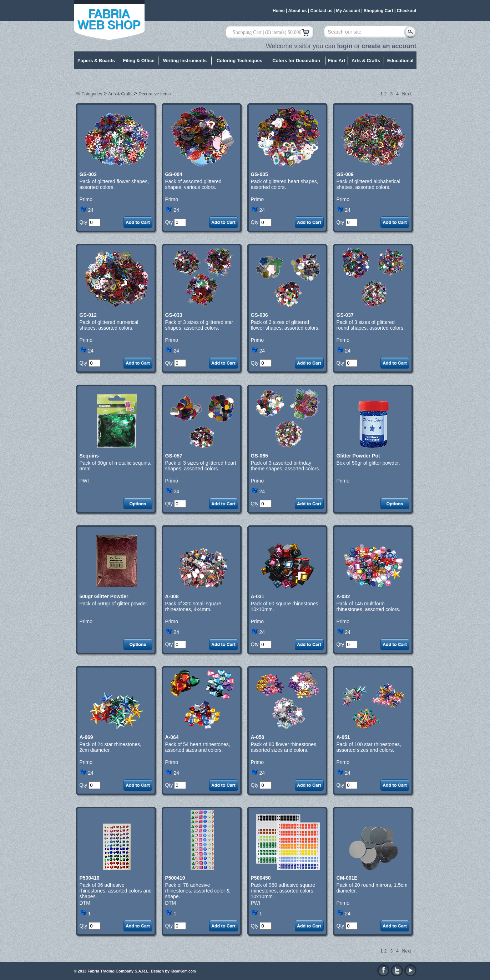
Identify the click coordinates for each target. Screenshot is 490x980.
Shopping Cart (378, 11)
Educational (400, 61)
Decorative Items (155, 94)
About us (297, 11)
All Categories (89, 94)
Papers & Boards (96, 61)
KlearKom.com (183, 971)
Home (279, 11)
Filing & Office (139, 61)
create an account (389, 46)
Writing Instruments (185, 61)
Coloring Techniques (239, 61)
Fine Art (337, 61)
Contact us (321, 11)
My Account (348, 11)
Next (407, 94)
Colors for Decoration (296, 61)
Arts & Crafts (366, 61)
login (345, 46)
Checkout (407, 11)
